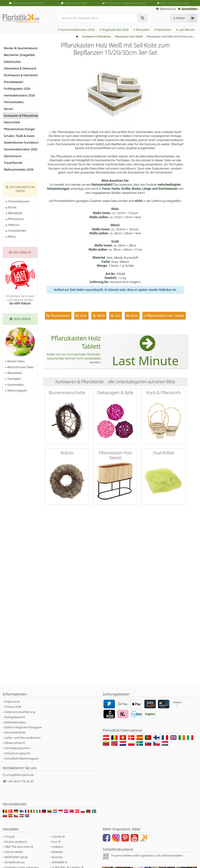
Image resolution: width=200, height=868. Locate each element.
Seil (117, 315)
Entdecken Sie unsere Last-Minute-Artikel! (20, 300)
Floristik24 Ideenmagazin (22, 758)
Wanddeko (14, 373)
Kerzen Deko (15, 361)
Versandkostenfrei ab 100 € (28, 3)
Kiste (134, 315)
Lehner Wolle (14, 852)
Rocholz (57, 857)
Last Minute (185, 30)
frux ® (56, 842)
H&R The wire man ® (19, 847)
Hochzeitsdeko (14, 102)
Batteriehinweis (15, 722)
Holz (83, 315)
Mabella (57, 852)
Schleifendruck (15, 862)
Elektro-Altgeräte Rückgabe (23, 727)
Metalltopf (14, 213)
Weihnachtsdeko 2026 (19, 169)
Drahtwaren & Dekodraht (21, 75)
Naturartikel (12, 122)
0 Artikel (179, 18)
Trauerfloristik (13, 163)
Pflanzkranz (15, 219)
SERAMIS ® (59, 862)
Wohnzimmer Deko (20, 367)
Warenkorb (166, 9)
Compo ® (58, 836)
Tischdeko (13, 379)
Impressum (12, 701)
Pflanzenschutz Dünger (19, 129)
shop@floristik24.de (20, 775)
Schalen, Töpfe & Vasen (19, 136)
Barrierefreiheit (15, 732)
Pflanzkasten (60, 315)
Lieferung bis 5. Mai (77, 3)
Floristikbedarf (13, 82)
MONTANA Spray (16, 857)
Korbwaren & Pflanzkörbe (97, 36)
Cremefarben (16, 230)
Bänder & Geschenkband (21, 48)
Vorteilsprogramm (17, 748)
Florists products (16, 842)
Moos (11, 236)
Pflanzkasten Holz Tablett (129, 36)
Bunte (11, 207)
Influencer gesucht (17, 753)
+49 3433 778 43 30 (20, 781)
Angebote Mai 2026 (114, 30)
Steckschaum (13, 156)
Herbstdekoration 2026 (19, 95)
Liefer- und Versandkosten (22, 738)
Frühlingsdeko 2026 (17, 89)
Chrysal (10, 836)
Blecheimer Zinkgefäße (19, 55)
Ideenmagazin (16, 390)
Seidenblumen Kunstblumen (21, 142)
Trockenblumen (18, 201)
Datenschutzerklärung (20, 712)
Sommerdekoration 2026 (77, 30)
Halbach (57, 847)
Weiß (101, 315)
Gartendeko (15, 385)
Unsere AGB (13, 707)
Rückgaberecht (15, 717)
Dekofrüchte (12, 62)
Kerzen (8, 109)
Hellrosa (12, 225)
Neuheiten (163, 30)
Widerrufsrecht (15, 743)
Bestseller (142, 30)
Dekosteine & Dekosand (20, 68)
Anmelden (188, 9)
